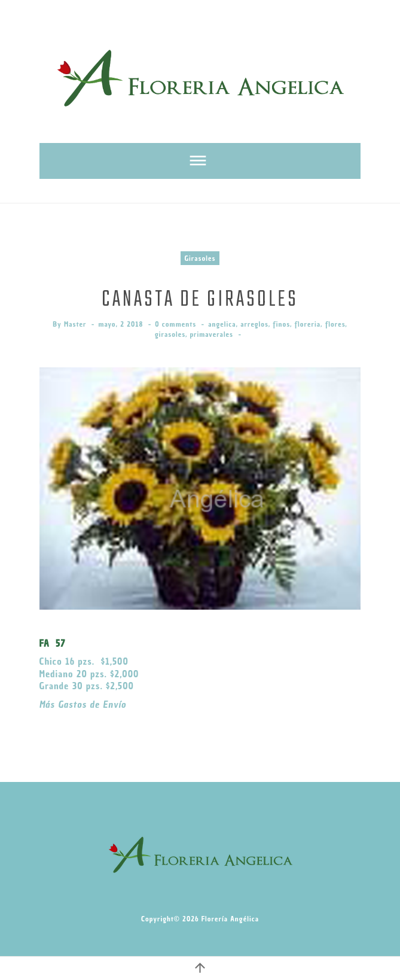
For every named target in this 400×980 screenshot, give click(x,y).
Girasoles (200, 258)
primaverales (212, 334)
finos (281, 324)
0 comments (175, 324)
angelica (222, 324)
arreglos (254, 324)
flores (335, 324)
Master (75, 324)
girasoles (170, 334)
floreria (308, 324)
